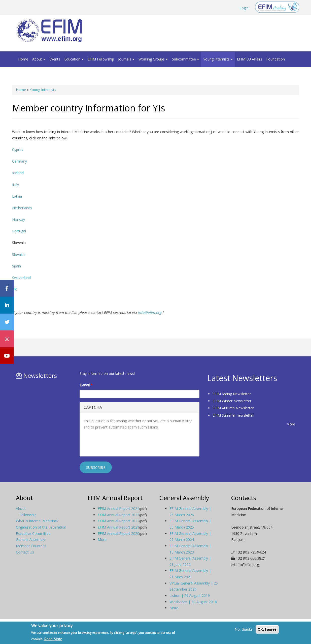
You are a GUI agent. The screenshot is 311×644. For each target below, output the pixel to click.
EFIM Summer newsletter (233, 415)
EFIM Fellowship (101, 59)
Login (244, 8)
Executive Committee (33, 533)
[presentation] (122, 443)
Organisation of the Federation (41, 527)
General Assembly (30, 540)
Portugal (19, 231)
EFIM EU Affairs (250, 59)
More (291, 424)
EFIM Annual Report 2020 (118, 533)
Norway (19, 219)
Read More (53, 639)
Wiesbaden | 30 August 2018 (193, 602)
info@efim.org (150, 312)
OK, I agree (267, 629)
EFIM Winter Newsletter (232, 401)
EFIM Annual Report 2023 (118, 515)
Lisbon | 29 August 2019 (190, 595)
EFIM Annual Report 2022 (118, 521)
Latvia (17, 196)
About (39, 59)
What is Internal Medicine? (37, 521)
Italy (15, 185)
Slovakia (19, 254)
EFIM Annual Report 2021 (118, 527)
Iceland (18, 173)
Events (55, 59)
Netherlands (22, 208)
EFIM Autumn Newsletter (233, 408)
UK (14, 289)
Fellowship (28, 515)
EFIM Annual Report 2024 (118, 509)
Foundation (275, 59)
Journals (126, 59)
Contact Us (25, 552)
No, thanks (244, 629)
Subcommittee (186, 59)
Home (23, 59)
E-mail (86, 385)
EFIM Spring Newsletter (232, 394)
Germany (20, 161)
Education (74, 59)
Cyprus (18, 150)
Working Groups (153, 59)
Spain (16, 266)
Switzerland (21, 278)
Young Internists (218, 59)
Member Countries (31, 546)
